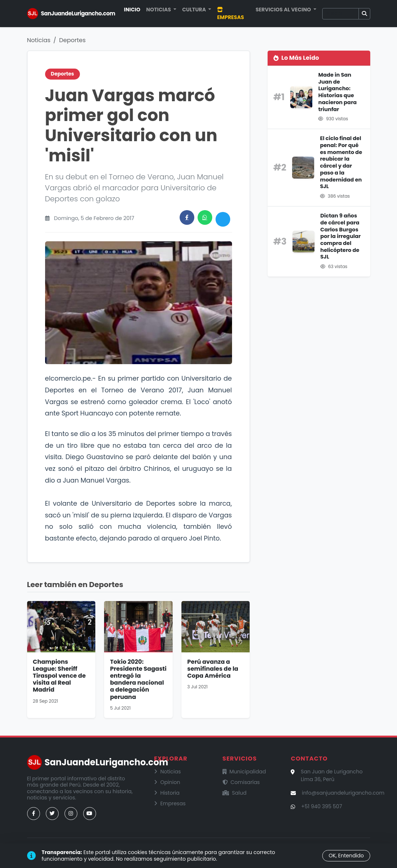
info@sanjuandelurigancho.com (343, 793)
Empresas (230, 14)
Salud (235, 793)
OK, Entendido (346, 856)
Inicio (132, 10)
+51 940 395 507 (321, 806)
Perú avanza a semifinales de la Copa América (213, 669)
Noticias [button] (159, 10)
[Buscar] (341, 14)
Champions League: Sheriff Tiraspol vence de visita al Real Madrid (59, 676)
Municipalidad (244, 772)
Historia (167, 793)
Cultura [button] (195, 10)
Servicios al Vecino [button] (284, 10)
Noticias (39, 40)
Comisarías (241, 782)
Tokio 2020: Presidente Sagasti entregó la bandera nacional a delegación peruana (138, 679)
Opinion (167, 782)
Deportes (72, 40)
